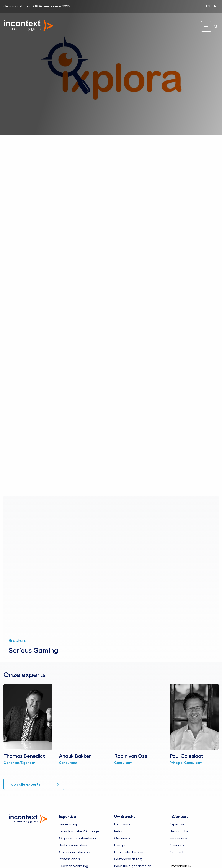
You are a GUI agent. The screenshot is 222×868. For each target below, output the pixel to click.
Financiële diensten (129, 852)
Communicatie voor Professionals (75, 855)
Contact (177, 852)
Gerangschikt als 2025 (37, 6)
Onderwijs (122, 838)
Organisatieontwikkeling (78, 838)
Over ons (177, 845)
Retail (118, 831)
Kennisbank (179, 838)
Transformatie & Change (79, 831)
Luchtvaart (123, 824)
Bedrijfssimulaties (73, 845)
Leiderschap (69, 824)
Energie (120, 845)
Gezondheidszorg (128, 859)
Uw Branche (179, 831)
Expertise (177, 824)
